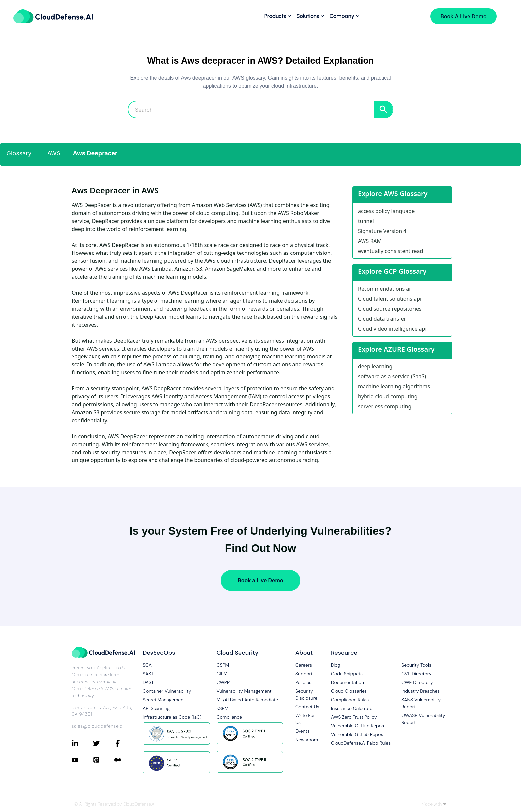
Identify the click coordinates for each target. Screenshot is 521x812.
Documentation (347, 682)
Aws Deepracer (95, 153)
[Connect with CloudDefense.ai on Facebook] (125, 743)
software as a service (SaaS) (392, 376)
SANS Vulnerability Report (421, 703)
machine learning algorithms (394, 386)
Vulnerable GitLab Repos (357, 734)
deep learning (375, 366)
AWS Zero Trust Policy (354, 717)
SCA (147, 665)
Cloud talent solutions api (390, 299)
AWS (54, 153)
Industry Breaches (420, 691)
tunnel (366, 221)
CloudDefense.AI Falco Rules (361, 743)
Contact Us (307, 707)
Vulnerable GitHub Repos (358, 726)
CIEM (222, 674)
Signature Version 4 (382, 231)
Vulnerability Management (244, 691)
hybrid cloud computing (388, 396)
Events (303, 731)
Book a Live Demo (260, 580)
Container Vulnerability (167, 691)
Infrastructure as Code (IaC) (172, 717)
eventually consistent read (390, 251)
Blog (335, 665)
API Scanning (156, 708)
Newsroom (307, 740)
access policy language (386, 211)
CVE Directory (416, 674)
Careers (304, 665)
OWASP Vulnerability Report (423, 719)
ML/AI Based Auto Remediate (248, 700)
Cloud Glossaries (349, 691)
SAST (148, 674)
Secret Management (164, 700)
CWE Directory (417, 682)
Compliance (229, 717)
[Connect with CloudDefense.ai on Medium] (125, 760)
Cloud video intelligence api (392, 329)
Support (304, 674)
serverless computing (385, 406)
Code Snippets (347, 674)
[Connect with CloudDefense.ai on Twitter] (104, 743)
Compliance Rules (350, 700)
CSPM (223, 665)
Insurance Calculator (353, 708)
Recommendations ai (384, 289)
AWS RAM (370, 241)
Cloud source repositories (390, 309)
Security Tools (416, 665)
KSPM (223, 708)
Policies (303, 682)
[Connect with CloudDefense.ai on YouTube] (82, 760)
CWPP (223, 682)
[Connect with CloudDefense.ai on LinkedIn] (82, 743)
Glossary (19, 153)
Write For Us (305, 719)
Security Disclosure (306, 695)
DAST (148, 682)
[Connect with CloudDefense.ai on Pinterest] (104, 760)
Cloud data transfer (382, 319)
